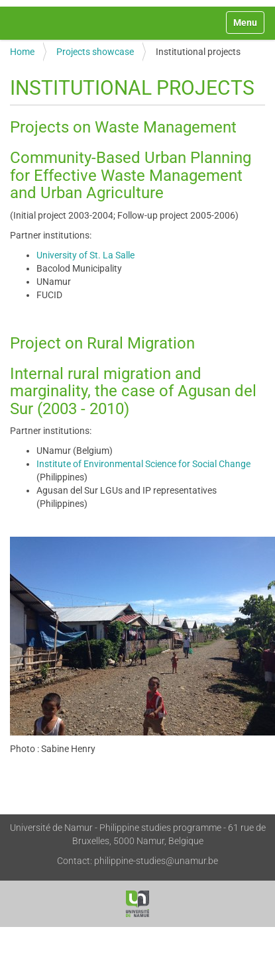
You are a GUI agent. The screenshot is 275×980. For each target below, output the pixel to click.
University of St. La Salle (85, 255)
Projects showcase (95, 52)
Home (22, 52)
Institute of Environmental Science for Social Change (143, 464)
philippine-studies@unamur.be (156, 861)
